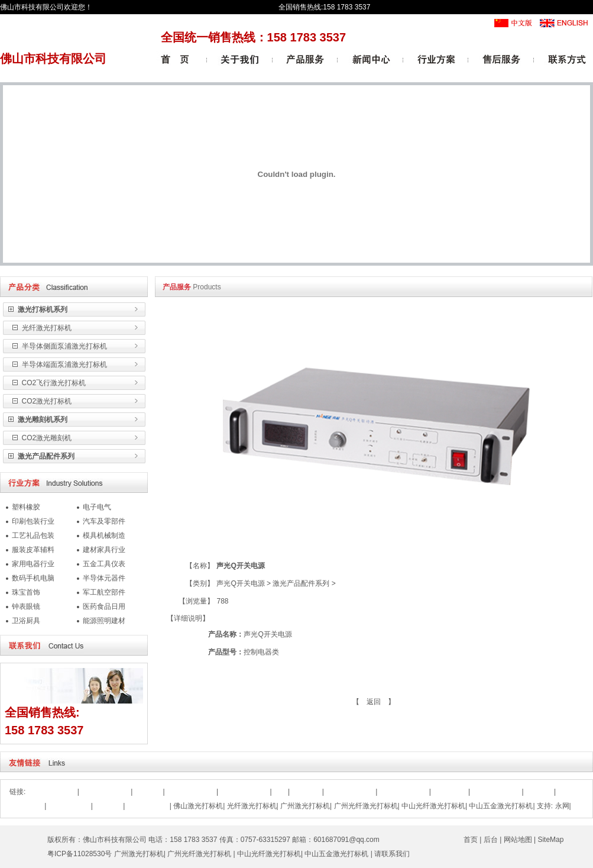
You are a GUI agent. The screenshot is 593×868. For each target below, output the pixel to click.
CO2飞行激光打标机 (53, 383)
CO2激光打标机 (46, 401)
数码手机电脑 (33, 578)
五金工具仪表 (104, 564)
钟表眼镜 (26, 606)
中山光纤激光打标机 (433, 806)
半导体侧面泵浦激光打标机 (63, 346)
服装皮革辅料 (33, 550)
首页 (471, 840)
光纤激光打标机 (45, 328)
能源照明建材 (104, 621)
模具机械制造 (104, 535)
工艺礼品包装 (33, 535)
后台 (491, 840)
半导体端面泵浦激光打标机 (63, 364)
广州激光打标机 (305, 806)
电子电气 (97, 507)
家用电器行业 (33, 564)
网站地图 (518, 840)
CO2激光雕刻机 (46, 438)
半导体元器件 (104, 578)
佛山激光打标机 (198, 806)
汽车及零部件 (104, 521)
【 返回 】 (374, 702)
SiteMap (550, 840)
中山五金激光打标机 (501, 806)
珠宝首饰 (26, 592)
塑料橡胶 (26, 507)
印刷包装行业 (33, 521)
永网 (562, 806)
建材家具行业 (104, 550)
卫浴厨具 (26, 621)
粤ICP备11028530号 (80, 854)
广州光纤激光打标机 (366, 806)
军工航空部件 (104, 592)
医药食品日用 (104, 606)
